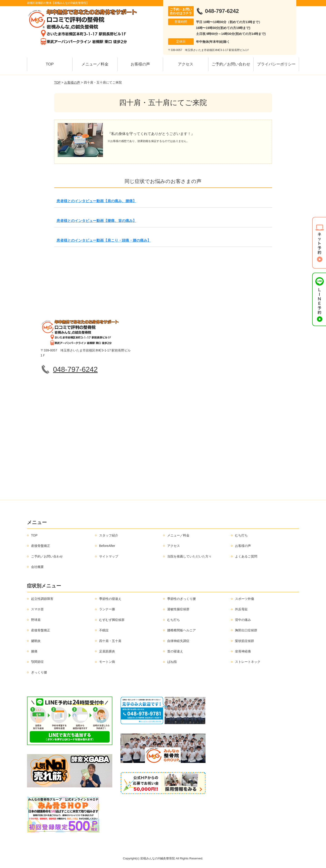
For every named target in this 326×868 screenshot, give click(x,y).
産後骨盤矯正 (41, 546)
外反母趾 (241, 609)
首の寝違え (175, 651)
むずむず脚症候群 (112, 620)
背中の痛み (243, 620)
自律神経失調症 (178, 641)
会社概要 (37, 567)
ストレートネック (248, 662)
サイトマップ (109, 556)
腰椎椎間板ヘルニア (181, 630)
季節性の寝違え (110, 599)
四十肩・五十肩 (110, 641)
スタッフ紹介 (109, 535)
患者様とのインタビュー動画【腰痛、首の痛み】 (96, 221)
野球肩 (36, 620)
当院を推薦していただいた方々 (189, 556)
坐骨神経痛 (243, 651)
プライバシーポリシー (276, 64)
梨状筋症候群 (245, 641)
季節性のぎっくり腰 (181, 599)
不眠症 (104, 630)
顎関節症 (37, 662)
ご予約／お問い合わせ (231, 64)
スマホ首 (37, 609)
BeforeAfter (107, 546)
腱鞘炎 (36, 641)
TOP (50, 64)
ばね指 (172, 662)
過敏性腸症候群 (178, 609)
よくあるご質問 (246, 556)
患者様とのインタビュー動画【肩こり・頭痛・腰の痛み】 (104, 240)
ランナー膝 (107, 609)
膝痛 (34, 651)
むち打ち (241, 535)
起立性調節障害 (42, 599)
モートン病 (107, 662)
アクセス (186, 64)
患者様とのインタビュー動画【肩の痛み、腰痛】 (96, 201)
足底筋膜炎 (107, 651)
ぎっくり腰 (39, 672)
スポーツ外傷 (245, 599)
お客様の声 (140, 64)
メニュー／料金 (95, 64)
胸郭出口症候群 (246, 630)
